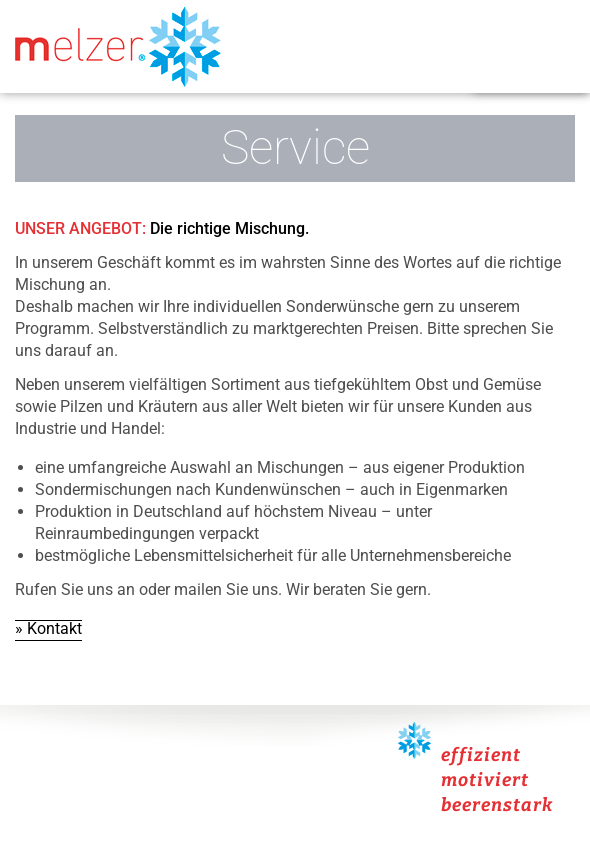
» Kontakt (48, 629)
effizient (481, 755)
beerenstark (497, 805)
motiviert (485, 780)
